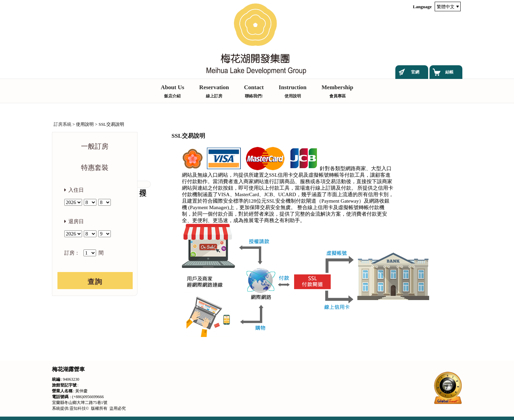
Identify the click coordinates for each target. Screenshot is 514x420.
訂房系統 (63, 124)
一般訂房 (95, 146)
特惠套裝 (95, 167)
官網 (415, 72)
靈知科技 (78, 408)
